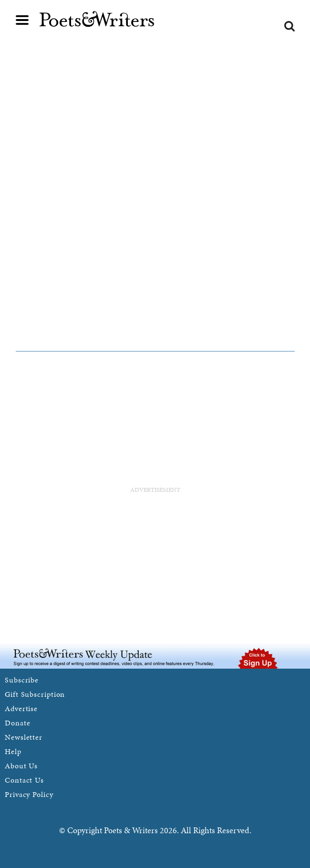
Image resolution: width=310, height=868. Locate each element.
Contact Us (24, 780)
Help (13, 751)
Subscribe (22, 680)
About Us (21, 766)
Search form (289, 26)
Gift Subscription (35, 694)
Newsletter (24, 737)
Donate (17, 723)
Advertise (21, 708)
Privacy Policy (29, 794)
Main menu (22, 20)
